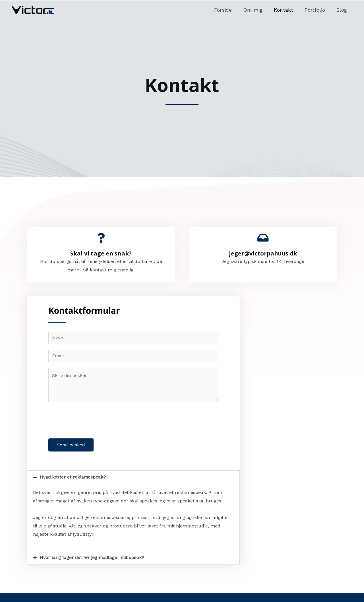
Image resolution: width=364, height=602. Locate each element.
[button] (133, 478)
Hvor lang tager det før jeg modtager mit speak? (93, 558)
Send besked (71, 446)
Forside (228, 10)
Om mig (257, 10)
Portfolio (317, 10)
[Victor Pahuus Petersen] (33, 10)
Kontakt (286, 10)
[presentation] (92, 420)
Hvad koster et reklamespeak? (73, 478)
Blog (342, 10)
